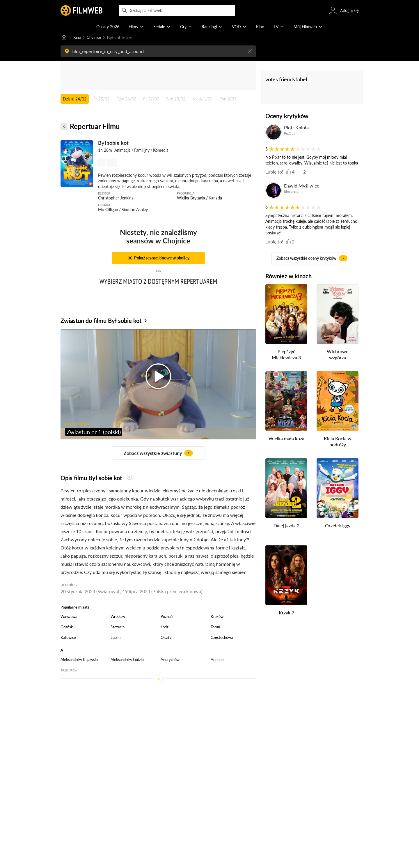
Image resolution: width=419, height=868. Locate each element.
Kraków (217, 617)
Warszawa (69, 617)
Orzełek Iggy (338, 526)
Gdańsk (67, 627)
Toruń (215, 627)
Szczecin (118, 627)
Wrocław (118, 617)
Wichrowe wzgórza (338, 355)
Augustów (69, 671)
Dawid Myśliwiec (302, 186)
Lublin (116, 638)
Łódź (165, 627)
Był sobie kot (113, 143)
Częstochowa (222, 638)
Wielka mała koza (286, 439)
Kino (78, 38)
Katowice (68, 638)
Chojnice (98, 38)
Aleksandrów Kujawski (79, 660)
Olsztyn (167, 638)
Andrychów (170, 660)
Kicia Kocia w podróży (338, 442)
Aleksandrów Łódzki (127, 660)
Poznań (167, 617)
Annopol (218, 660)
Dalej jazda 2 (286, 526)
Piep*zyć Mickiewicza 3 (286, 355)
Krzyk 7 (286, 613)
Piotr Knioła (296, 128)
